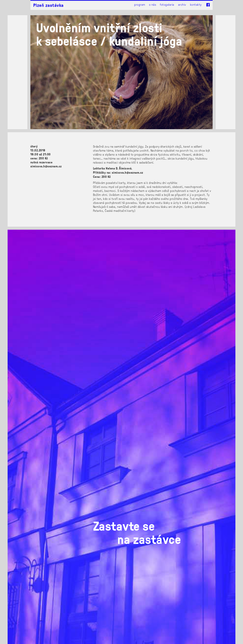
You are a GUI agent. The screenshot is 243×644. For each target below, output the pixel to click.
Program (140, 4)
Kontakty (196, 4)
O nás (153, 4)
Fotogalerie (167, 4)
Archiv (182, 4)
